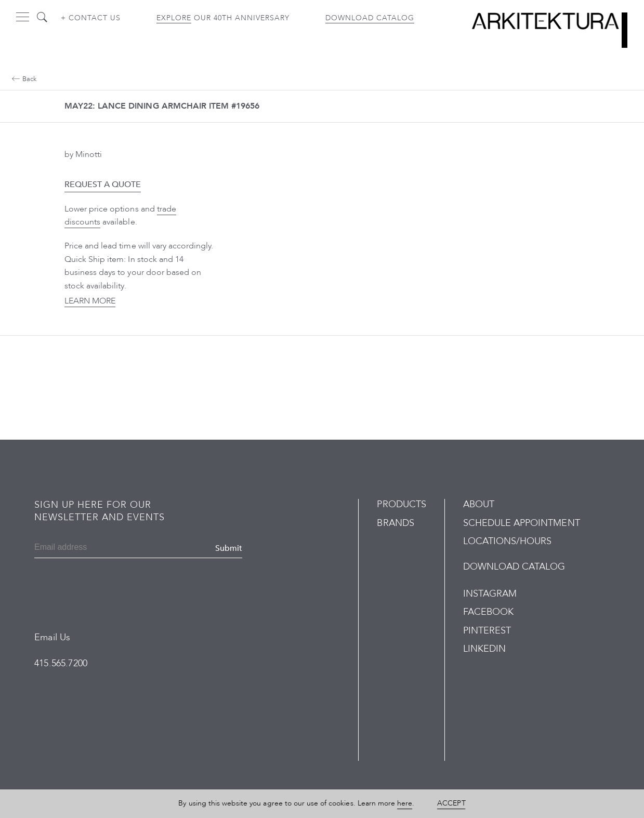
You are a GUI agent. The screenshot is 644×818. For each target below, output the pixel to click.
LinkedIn (484, 649)
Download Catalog (370, 18)
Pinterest (487, 631)
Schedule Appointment (522, 523)
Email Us (52, 637)
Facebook (488, 612)
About (479, 504)
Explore (174, 18)
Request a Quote (103, 184)
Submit (229, 548)
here (405, 803)
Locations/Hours (508, 541)
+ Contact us (91, 18)
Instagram (490, 594)
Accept (451, 803)
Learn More (90, 301)
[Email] (84, 548)
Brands (395, 523)
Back (24, 79)
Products (401, 504)
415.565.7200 (61, 663)
